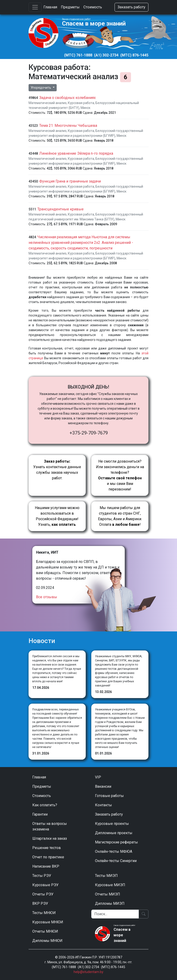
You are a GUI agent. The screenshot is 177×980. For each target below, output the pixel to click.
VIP (98, 777)
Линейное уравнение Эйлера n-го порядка (76, 153)
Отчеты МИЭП (108, 894)
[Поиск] (115, 914)
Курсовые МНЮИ (48, 922)
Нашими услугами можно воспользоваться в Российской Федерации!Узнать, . (57, 516)
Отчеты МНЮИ (45, 931)
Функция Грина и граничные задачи (70, 181)
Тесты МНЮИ (44, 913)
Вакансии (103, 786)
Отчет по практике (48, 857)
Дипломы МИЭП (110, 903)
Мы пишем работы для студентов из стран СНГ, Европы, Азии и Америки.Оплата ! (120, 516)
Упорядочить (41, 88)
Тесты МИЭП (106, 876)
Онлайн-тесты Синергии (116, 861)
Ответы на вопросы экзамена (50, 826)
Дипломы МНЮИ (47, 941)
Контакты (103, 805)
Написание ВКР (46, 866)
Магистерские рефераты (116, 842)
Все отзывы (47, 597)
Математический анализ (48, 103)
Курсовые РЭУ (45, 885)
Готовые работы (109, 796)
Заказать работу (131, 7)
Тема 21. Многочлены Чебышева (68, 126)
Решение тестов (47, 848)
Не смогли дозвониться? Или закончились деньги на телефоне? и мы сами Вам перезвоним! (120, 475)
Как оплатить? (45, 805)
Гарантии (40, 814)
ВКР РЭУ (40, 903)
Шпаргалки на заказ (50, 838)
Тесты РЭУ (42, 876)
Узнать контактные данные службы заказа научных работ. (57, 470)
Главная (50, 7)
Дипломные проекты (114, 833)
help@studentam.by (88, 972)
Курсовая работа (81, 103)
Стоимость (93, 7)
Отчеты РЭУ (43, 894)
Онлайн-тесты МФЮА (114, 851)
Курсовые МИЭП (110, 885)
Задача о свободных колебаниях (67, 98)
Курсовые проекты (112, 824)
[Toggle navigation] (35, 7)
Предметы (70, 7)
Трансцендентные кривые (61, 209)
